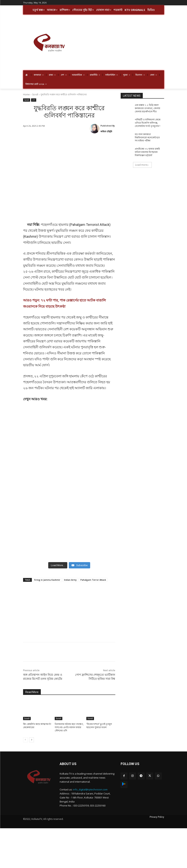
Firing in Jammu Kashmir (47, 580)
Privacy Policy (157, 817)
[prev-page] (25, 740)
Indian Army (70, 580)
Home (26, 94)
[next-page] (32, 740)
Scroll (35, 94)
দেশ (34, 100)
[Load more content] (58, 565)
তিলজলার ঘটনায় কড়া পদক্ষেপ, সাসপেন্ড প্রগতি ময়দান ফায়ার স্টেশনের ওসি (69, 727)
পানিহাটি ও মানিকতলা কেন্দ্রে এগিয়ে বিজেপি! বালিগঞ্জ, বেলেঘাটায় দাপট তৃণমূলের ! (148, 123)
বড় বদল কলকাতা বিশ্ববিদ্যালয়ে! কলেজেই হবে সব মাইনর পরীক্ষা (147, 138)
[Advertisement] (131, 43)
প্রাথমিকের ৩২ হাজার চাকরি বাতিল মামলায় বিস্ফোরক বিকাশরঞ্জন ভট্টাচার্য (147, 152)
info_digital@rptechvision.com (90, 789)
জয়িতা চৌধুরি (106, 131)
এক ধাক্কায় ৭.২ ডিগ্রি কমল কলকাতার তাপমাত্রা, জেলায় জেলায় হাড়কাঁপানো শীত (147, 108)
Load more (142, 165)
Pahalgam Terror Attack (93, 580)
